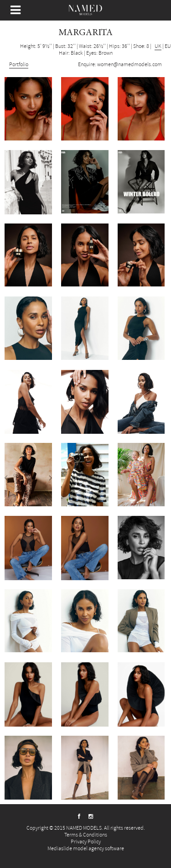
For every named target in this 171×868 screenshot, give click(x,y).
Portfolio (19, 65)
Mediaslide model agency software (86, 849)
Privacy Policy (86, 842)
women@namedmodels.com (130, 65)
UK (158, 46)
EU (168, 46)
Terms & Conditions (86, 835)
